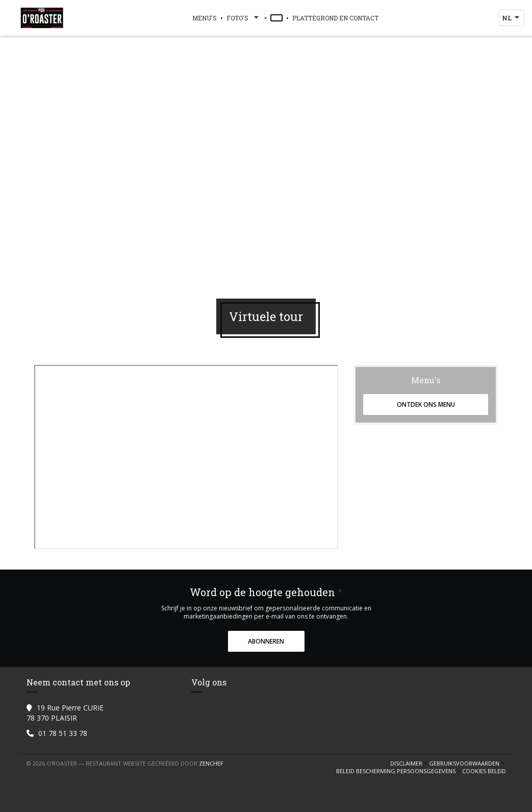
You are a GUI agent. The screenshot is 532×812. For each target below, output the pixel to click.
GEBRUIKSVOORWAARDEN (467, 764)
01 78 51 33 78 (63, 733)
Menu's (205, 18)
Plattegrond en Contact (335, 18)
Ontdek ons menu (426, 404)
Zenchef (211, 763)
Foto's (244, 18)
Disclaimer (410, 764)
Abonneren (266, 641)
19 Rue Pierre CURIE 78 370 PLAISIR (65, 713)
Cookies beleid (484, 771)
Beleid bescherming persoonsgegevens (399, 771)
